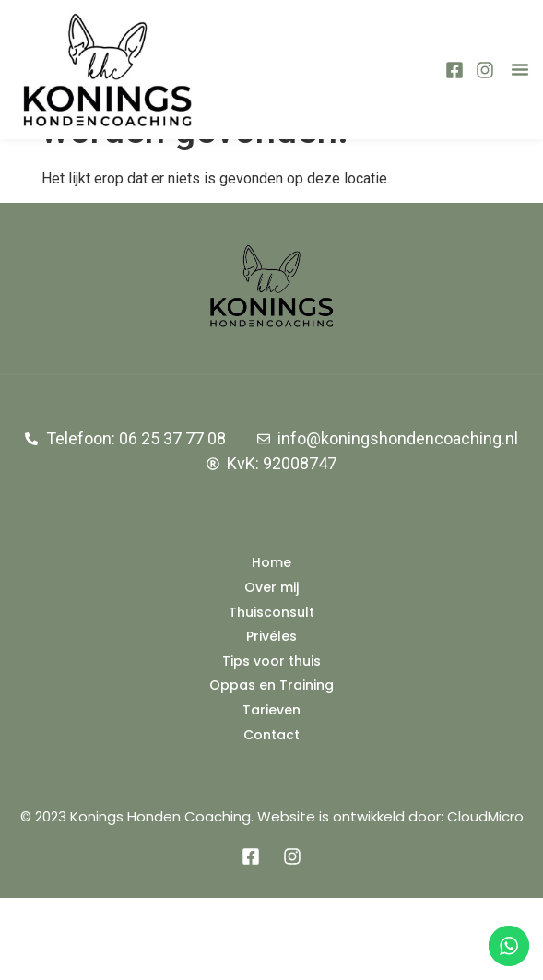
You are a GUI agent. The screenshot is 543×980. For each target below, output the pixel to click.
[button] (520, 69)
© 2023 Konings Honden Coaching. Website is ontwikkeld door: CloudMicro (272, 898)
